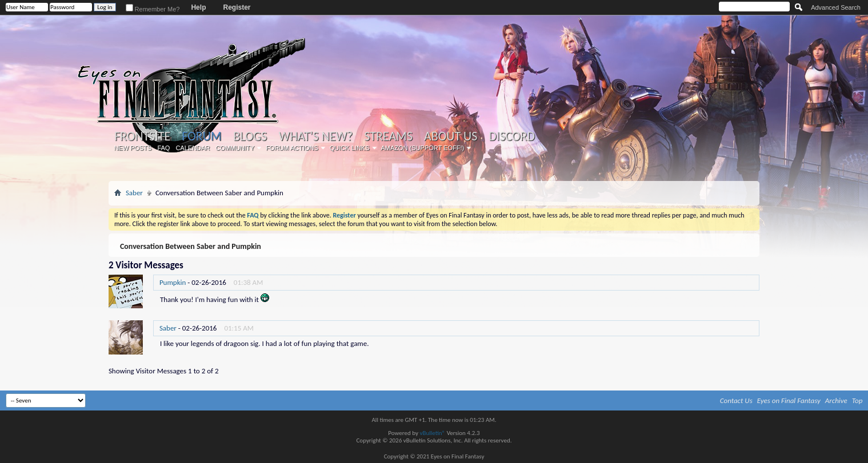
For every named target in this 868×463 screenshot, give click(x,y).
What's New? (316, 136)
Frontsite (142, 136)
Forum (201, 136)
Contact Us (736, 400)
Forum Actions (292, 148)
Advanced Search (836, 7)
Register (237, 7)
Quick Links (350, 148)
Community (235, 148)
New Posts (133, 148)
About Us (451, 136)
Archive (836, 400)
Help (198, 7)
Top (857, 400)
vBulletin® (432, 433)
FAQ (163, 148)
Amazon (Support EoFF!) (423, 148)
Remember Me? (153, 9)
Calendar (193, 148)
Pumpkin (173, 282)
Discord (512, 136)
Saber (134, 193)
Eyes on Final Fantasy (789, 400)
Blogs (250, 136)
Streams (388, 136)
